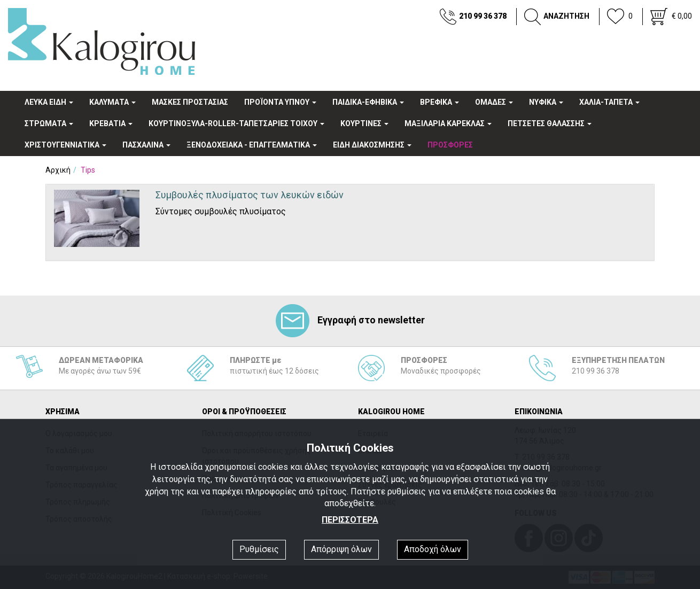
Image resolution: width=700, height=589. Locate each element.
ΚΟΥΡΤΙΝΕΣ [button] (364, 123)
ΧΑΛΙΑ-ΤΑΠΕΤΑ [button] (609, 102)
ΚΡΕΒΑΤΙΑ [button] (111, 123)
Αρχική (58, 170)
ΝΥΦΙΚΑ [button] (546, 102)
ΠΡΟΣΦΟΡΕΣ (450, 145)
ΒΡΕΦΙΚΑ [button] (440, 102)
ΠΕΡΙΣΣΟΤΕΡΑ (350, 520)
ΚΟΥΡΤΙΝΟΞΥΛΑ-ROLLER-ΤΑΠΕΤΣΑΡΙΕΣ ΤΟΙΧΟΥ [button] (236, 123)
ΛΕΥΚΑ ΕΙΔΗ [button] (49, 102)
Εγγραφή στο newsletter (350, 320)
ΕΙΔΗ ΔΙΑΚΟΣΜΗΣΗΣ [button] (372, 145)
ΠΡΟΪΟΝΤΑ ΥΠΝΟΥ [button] (280, 102)
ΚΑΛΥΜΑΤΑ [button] (112, 102)
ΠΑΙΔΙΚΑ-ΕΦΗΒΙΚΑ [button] (368, 102)
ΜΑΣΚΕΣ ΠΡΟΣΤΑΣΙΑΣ (190, 102)
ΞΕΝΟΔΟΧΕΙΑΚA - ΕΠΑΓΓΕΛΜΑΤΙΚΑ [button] (252, 145)
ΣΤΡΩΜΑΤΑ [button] (49, 123)
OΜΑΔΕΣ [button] (494, 102)
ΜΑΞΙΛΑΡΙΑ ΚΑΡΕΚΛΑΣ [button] (448, 123)
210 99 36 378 (483, 16)
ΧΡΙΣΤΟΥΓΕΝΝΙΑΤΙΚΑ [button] (65, 145)
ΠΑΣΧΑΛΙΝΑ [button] (146, 145)
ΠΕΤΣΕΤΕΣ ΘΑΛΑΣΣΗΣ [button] (550, 123)
